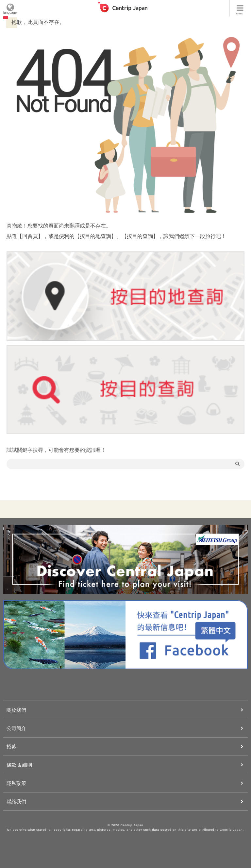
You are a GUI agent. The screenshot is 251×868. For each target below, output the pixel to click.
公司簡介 (16, 728)
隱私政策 (16, 783)
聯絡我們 (16, 801)
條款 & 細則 (19, 765)
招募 (11, 747)
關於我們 (16, 710)
